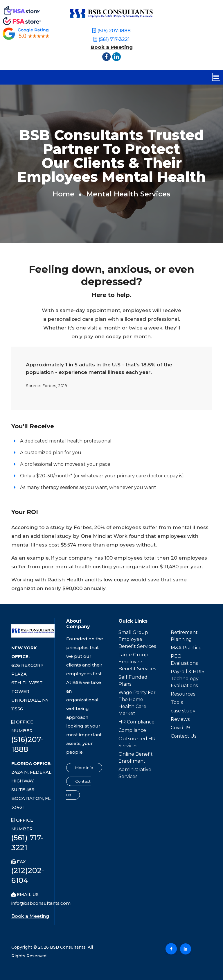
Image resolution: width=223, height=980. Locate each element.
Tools (177, 702)
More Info (84, 768)
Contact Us (184, 736)
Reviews (180, 719)
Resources (183, 694)
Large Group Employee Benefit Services (137, 662)
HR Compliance (136, 722)
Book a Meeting (112, 47)
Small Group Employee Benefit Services (137, 639)
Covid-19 (180, 728)
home (63, 194)
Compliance (132, 730)
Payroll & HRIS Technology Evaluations (188, 679)
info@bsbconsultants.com (41, 903)
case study (183, 711)
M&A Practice (186, 648)
